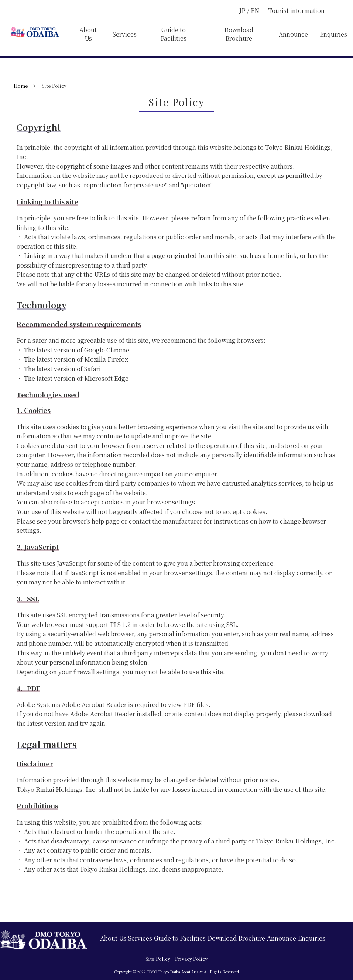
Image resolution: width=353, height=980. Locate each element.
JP (243, 11)
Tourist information (296, 11)
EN (255, 11)
